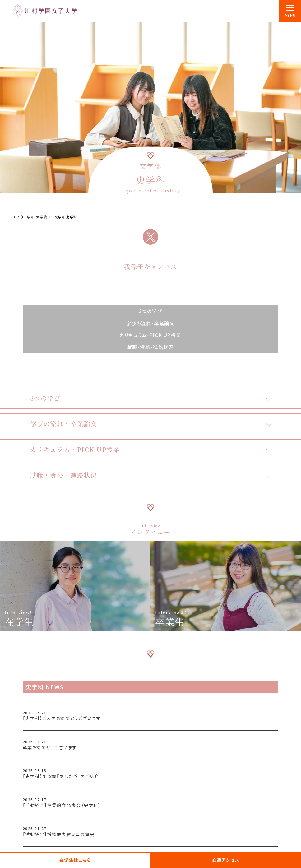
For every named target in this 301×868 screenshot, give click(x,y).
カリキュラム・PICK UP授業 (150, 335)
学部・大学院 (37, 217)
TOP (15, 217)
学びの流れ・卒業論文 (150, 323)
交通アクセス (226, 860)
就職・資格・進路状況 (150, 347)
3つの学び (150, 311)
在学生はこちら (75, 860)
